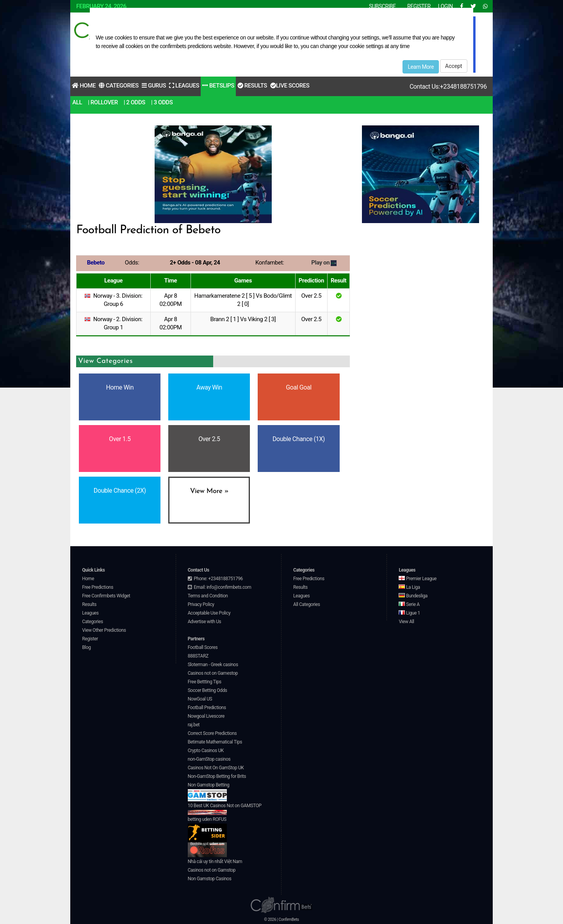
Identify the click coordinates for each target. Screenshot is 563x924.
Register (90, 639)
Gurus (154, 86)
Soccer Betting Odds (208, 690)
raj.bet (194, 725)
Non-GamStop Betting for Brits (217, 776)
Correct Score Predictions (212, 733)
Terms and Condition (208, 596)
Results (252, 86)
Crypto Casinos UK (206, 751)
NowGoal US (200, 699)
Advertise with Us (205, 622)
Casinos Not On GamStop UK (216, 768)
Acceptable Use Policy (209, 613)
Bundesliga (413, 596)
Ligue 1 (409, 613)
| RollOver (103, 102)
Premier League (417, 579)
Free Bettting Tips (205, 682)
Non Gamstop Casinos (210, 879)
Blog (86, 647)
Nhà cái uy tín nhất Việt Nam (215, 861)
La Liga (409, 587)
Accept (454, 66)
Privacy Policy (201, 604)
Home (84, 86)
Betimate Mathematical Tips (215, 742)
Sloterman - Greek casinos (213, 665)
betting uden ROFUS (207, 830)
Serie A (409, 604)
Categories (119, 86)
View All (406, 622)
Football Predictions (207, 708)
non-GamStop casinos (209, 759)
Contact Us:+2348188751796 (448, 87)
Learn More (421, 67)
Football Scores (203, 647)
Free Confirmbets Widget (106, 596)
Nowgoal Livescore (206, 716)
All (77, 102)
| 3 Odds (162, 102)
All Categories (307, 604)
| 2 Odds (135, 102)
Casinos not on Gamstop (212, 870)
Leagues (184, 86)
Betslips (218, 86)
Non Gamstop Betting (209, 792)
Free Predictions (98, 587)
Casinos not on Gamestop (213, 673)
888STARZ (198, 656)
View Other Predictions (104, 630)
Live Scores (290, 86)
